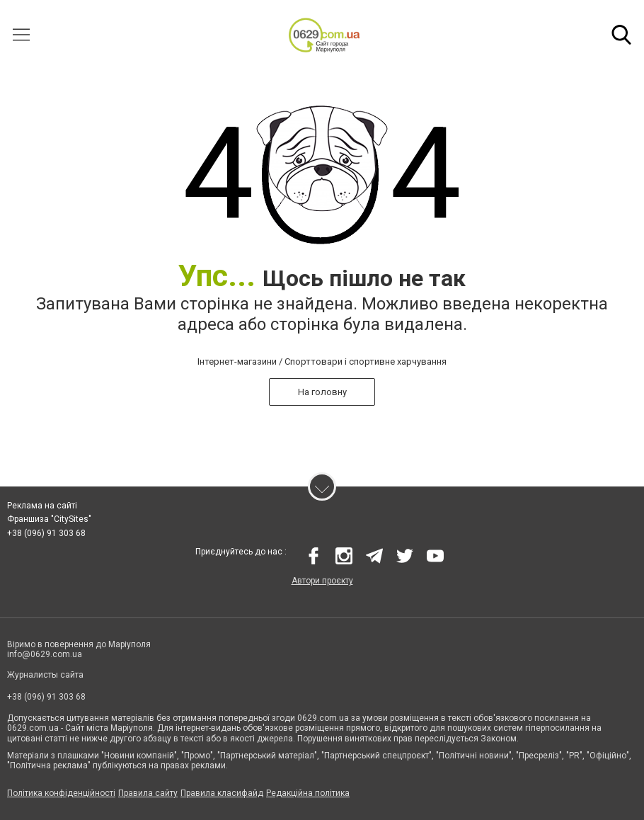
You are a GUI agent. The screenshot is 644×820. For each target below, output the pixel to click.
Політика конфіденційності (61, 794)
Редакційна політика (308, 794)
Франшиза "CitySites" (49, 520)
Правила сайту (148, 794)
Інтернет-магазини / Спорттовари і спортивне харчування (322, 361)
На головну (322, 392)
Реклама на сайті (42, 506)
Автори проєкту (322, 581)
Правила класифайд (222, 794)
